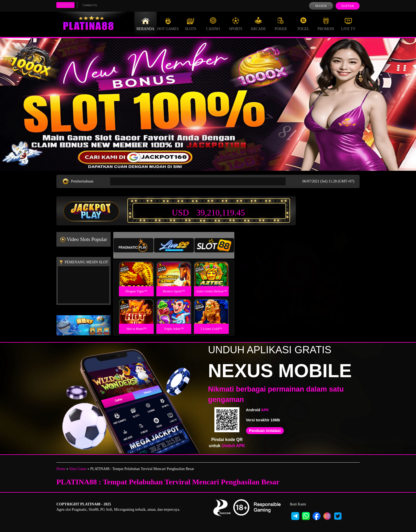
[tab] (134, 245)
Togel (303, 24)
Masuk (321, 6)
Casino (213, 24)
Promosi (326, 24)
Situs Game (78, 469)
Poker (281, 24)
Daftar (348, 6)
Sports (236, 24)
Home (61, 469)
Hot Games (168, 24)
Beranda (145, 24)
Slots (191, 24)
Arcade (258, 24)
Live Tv (348, 24)
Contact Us (90, 5)
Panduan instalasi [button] (265, 431)
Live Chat (65, 5)
